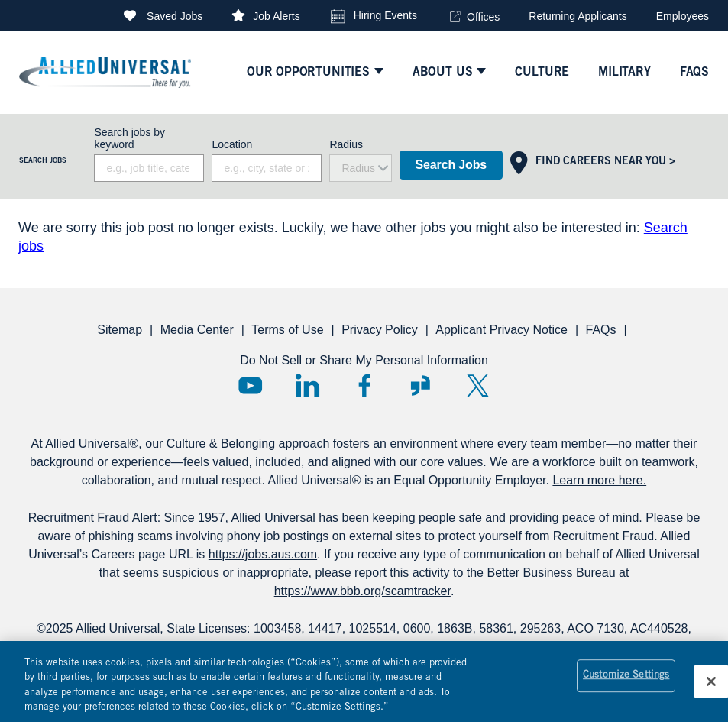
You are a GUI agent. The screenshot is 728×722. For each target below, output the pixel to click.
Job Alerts (276, 16)
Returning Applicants (578, 16)
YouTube (250, 385)
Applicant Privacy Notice (502, 330)
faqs (694, 73)
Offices (483, 17)
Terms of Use (287, 330)
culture (542, 73)
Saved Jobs (175, 16)
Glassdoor (421, 385)
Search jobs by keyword (129, 138)
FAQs (600, 330)
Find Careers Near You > (605, 162)
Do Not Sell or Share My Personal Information (364, 360)
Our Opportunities (308, 73)
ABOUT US (443, 73)
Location (232, 144)
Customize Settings (626, 683)
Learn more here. (599, 480)
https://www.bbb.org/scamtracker (362, 591)
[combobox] (267, 168)
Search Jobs (451, 165)
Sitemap (120, 330)
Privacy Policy (380, 330)
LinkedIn (307, 385)
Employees (683, 16)
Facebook (364, 385)
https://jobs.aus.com (263, 554)
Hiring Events (385, 15)
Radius (346, 144)
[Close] (711, 688)
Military (624, 73)
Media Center (197, 330)
